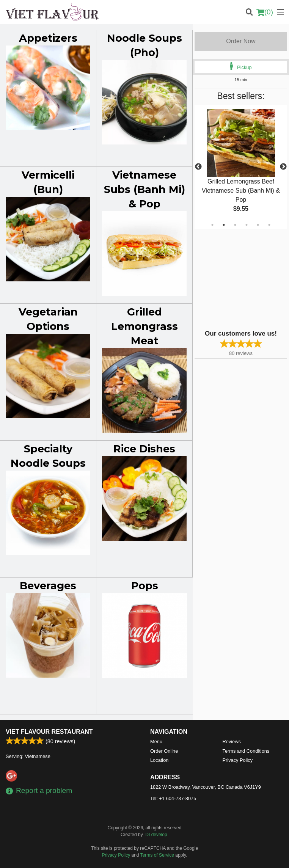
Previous (198, 167)
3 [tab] (235, 225)
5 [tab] (258, 225)
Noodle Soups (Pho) (144, 45)
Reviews (232, 742)
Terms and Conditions (246, 751)
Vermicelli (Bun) (48, 182)
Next (283, 167)
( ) (265, 12)
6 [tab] (269, 225)
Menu (156, 742)
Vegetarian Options (48, 319)
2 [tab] (224, 225)
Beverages (48, 586)
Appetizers (48, 38)
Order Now (241, 41)
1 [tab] (212, 225)
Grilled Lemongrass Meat (144, 326)
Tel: (173, 798)
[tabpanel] (241, 162)
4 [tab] (247, 225)
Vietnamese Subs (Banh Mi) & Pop (144, 189)
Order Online (164, 751)
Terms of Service (157, 855)
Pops (145, 586)
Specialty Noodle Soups (48, 456)
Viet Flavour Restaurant (49, 732)
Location (159, 760)
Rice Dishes (144, 449)
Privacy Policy (238, 760)
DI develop (156, 835)
